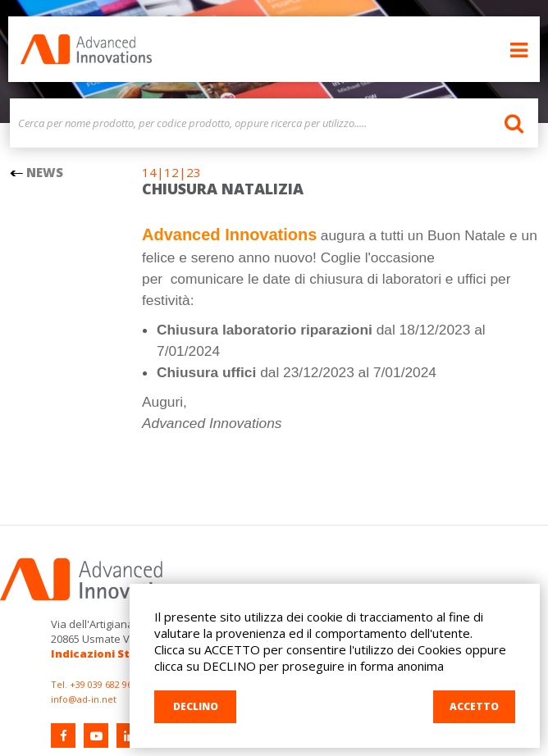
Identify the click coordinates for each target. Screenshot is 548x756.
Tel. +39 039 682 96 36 (98, 684)
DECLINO (196, 706)
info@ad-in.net (84, 699)
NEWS (37, 172)
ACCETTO (474, 706)
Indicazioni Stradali (107, 654)
